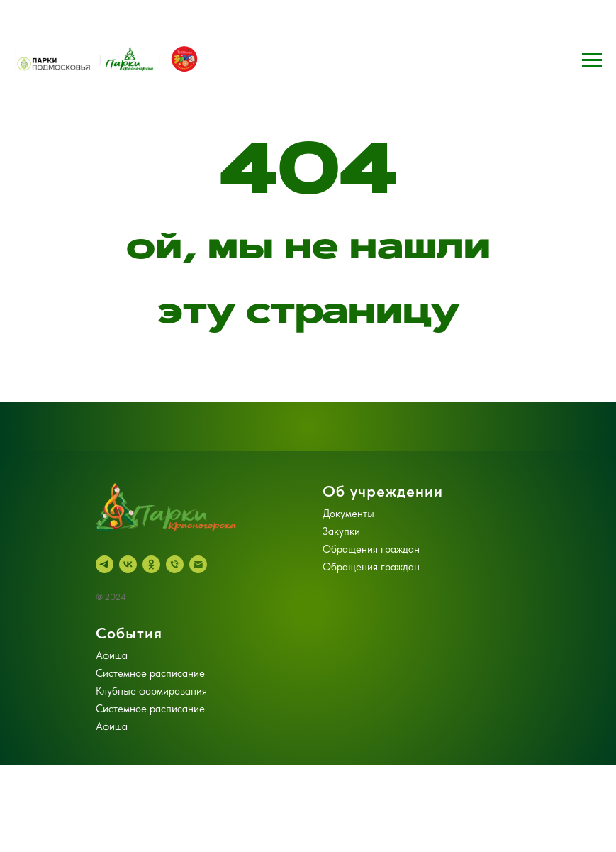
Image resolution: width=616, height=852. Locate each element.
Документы (348, 514)
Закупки (341, 531)
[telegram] (105, 564)
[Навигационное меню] (592, 60)
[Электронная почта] (198, 564)
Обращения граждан (371, 549)
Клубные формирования (151, 691)
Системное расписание (150, 673)
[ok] (151, 564)
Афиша (112, 655)
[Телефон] (175, 564)
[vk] (128, 564)
